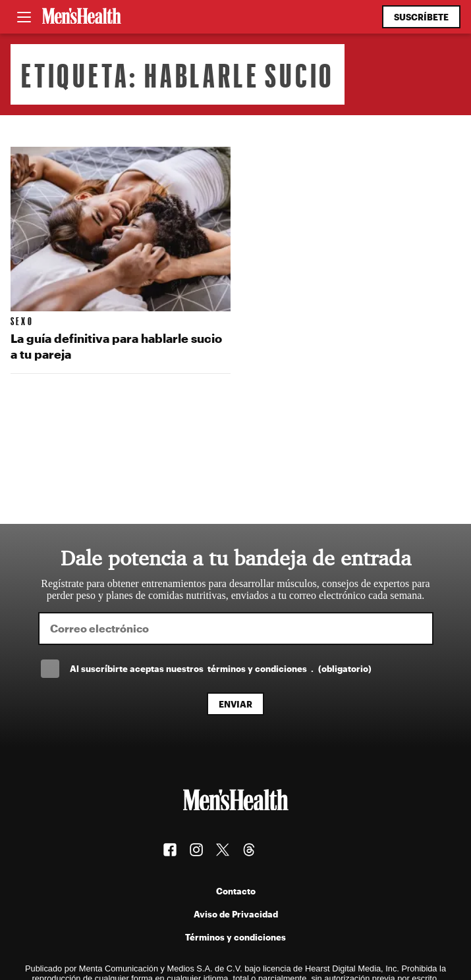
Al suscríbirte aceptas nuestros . (221, 668)
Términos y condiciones (235, 937)
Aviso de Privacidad (236, 914)
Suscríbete (421, 17)
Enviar (235, 704)
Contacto (236, 891)
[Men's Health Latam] (82, 17)
